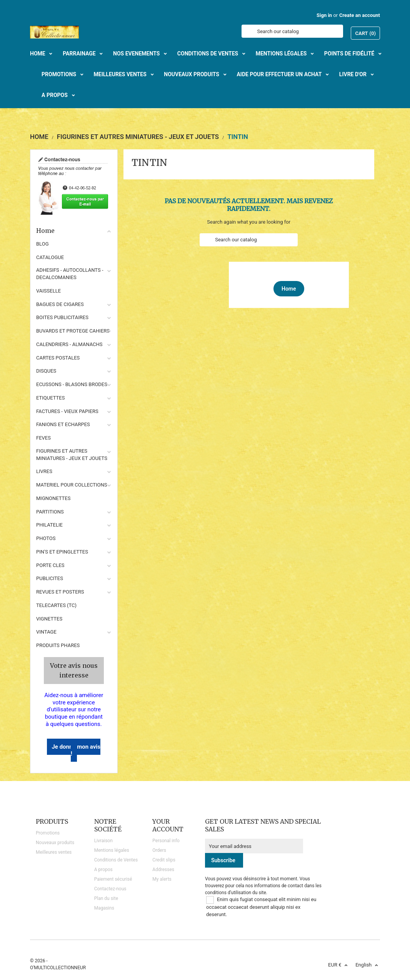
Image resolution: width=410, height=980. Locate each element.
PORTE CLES (50, 565)
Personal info (166, 841)
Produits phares (58, 645)
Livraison (103, 841)
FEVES (43, 438)
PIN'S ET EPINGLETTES (62, 552)
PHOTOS (46, 538)
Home (74, 231)
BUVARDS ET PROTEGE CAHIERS (73, 331)
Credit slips (164, 860)
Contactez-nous (110, 889)
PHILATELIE (49, 525)
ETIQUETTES (50, 398)
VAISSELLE (48, 291)
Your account (168, 825)
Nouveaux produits (55, 843)
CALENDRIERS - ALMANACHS (69, 344)
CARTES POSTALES (58, 358)
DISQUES (46, 371)
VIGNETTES (49, 619)
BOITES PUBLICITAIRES (62, 317)
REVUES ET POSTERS (60, 592)
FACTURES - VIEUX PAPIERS (67, 411)
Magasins (104, 908)
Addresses (163, 870)
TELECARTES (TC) (56, 605)
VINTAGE (46, 632)
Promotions (48, 833)
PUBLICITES (50, 578)
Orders (159, 850)
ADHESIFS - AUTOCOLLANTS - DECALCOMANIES (70, 274)
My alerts (162, 879)
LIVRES (44, 471)
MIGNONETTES (53, 498)
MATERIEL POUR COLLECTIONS (72, 485)
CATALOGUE (50, 257)
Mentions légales (112, 850)
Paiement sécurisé (113, 879)
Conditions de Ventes (116, 860)
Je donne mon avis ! (76, 750)
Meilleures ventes (54, 852)
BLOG (42, 244)
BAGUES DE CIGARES (60, 304)
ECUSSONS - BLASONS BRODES (72, 384)
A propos (103, 870)
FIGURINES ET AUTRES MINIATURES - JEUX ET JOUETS (72, 455)
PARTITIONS (50, 512)
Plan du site (106, 898)
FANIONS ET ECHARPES (63, 424)
